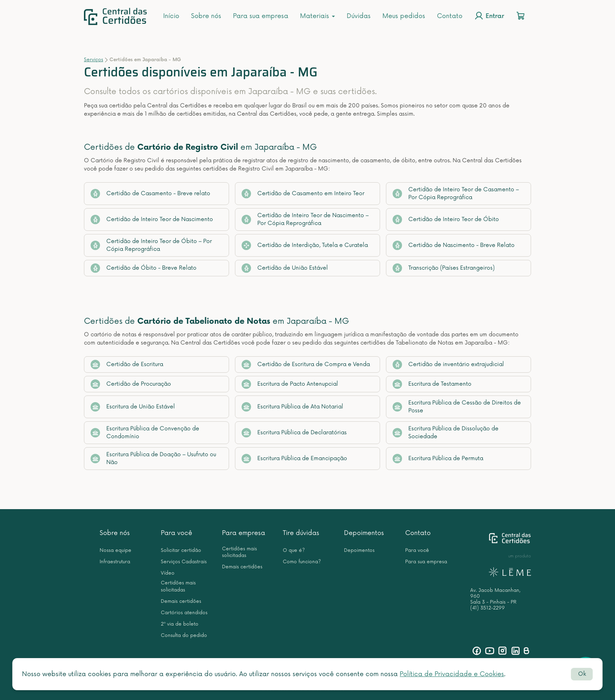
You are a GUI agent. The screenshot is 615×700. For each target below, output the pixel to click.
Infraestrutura (115, 562)
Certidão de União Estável (285, 268)
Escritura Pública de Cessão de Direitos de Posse (457, 407)
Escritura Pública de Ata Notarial (292, 407)
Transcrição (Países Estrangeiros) (444, 268)
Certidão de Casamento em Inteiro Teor (303, 194)
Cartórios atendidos (184, 613)
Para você (176, 533)
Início (171, 16)
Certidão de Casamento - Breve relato (150, 194)
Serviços (94, 60)
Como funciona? (302, 562)
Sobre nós (206, 16)
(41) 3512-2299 (488, 608)
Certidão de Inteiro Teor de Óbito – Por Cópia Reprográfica (151, 245)
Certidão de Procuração (131, 384)
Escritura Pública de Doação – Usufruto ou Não (153, 458)
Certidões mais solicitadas (178, 586)
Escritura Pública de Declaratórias (294, 433)
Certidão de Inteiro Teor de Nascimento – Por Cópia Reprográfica (305, 219)
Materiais (318, 16)
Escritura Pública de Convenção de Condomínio (145, 433)
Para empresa (244, 533)
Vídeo (168, 573)
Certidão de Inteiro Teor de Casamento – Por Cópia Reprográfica (456, 193)
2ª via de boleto (180, 624)
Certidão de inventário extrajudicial (448, 365)
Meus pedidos (404, 16)
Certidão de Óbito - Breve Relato (144, 268)
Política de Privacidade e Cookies (452, 674)
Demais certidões (181, 601)
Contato (450, 16)
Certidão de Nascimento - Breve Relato (454, 245)
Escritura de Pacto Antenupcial (290, 384)
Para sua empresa (261, 16)
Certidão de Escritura (127, 365)
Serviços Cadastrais (184, 562)
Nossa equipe (116, 550)
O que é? (294, 550)
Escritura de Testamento (432, 384)
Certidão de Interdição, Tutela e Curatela (305, 245)
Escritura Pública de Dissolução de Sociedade (446, 433)
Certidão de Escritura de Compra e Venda (306, 365)
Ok (582, 674)
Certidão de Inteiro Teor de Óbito (446, 219)
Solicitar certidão (181, 550)
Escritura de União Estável (133, 407)
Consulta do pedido (184, 636)
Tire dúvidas (301, 533)
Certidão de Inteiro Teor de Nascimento (152, 219)
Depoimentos (364, 533)
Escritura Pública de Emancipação (294, 459)
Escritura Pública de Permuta (438, 459)
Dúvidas (359, 16)
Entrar (489, 16)
